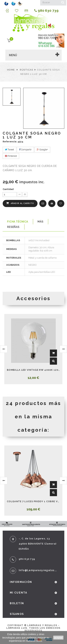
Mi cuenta (18, 593)
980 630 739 (46, 11)
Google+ (42, 150)
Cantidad (8, 189)
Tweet (9, 150)
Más (40, 222)
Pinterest (11, 156)
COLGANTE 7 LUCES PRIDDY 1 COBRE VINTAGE (33, 501)
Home (11, 70)
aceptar (58, 638)
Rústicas (27, 70)
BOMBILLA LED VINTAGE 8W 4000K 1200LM (33, 370)
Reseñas (13, 227)
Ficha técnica (18, 222)
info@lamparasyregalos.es (38, 570)
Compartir (25, 150)
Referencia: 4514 (13, 142)
